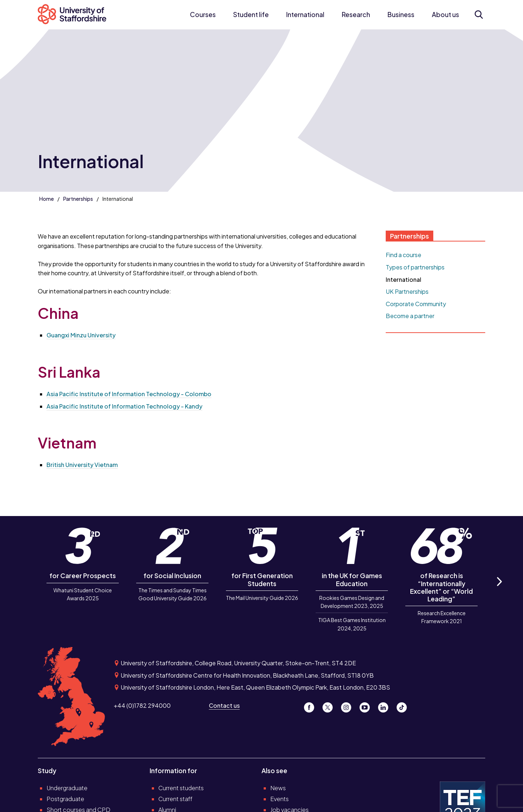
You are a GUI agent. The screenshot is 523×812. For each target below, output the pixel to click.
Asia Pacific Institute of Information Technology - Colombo (129, 394)
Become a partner (410, 316)
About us (445, 15)
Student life (251, 15)
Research (356, 15)
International (305, 15)
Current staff (175, 799)
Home (46, 199)
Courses (203, 15)
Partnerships (78, 199)
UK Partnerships (407, 291)
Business (401, 15)
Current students (181, 788)
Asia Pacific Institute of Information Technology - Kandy (124, 406)
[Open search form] (479, 15)
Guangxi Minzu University (81, 335)
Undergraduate (67, 788)
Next (499, 590)
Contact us (224, 705)
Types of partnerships (415, 267)
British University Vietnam (82, 465)
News (278, 788)
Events (279, 799)
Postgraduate (65, 799)
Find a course (404, 255)
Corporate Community (416, 304)
